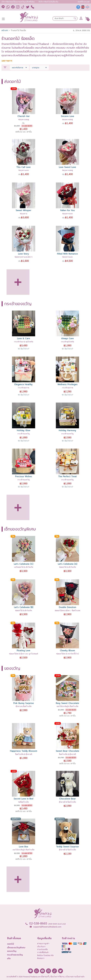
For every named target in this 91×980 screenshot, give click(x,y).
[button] (87, 18)
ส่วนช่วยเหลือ (42, 949)
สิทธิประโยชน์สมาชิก (45, 955)
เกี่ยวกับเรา (41, 947)
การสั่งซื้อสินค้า (43, 952)
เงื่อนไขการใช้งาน (57, 977)
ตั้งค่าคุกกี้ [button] (45, 977)
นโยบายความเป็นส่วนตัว (75, 977)
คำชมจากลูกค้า (43, 944)
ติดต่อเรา (41, 958)
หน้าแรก (5, 30)
